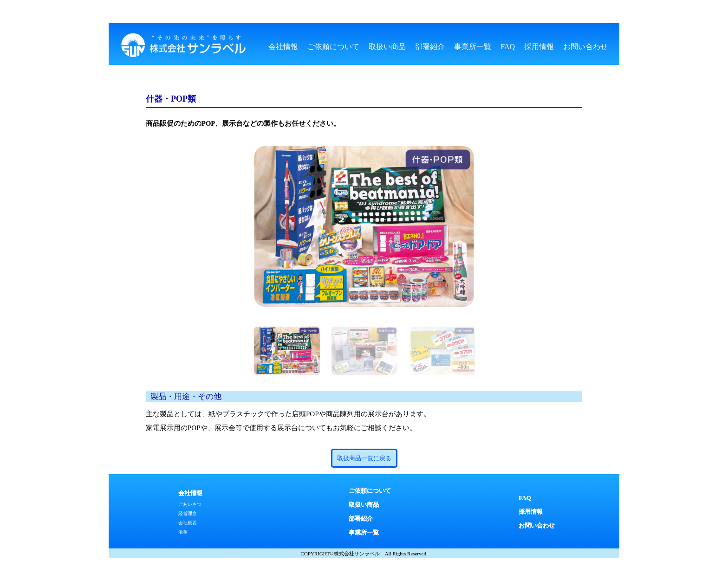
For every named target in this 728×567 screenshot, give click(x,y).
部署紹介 (430, 47)
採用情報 (539, 47)
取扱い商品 (387, 47)
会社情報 (283, 47)
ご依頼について (333, 47)
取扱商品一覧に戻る (364, 458)
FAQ (508, 47)
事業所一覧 (473, 47)
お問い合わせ (585, 47)
